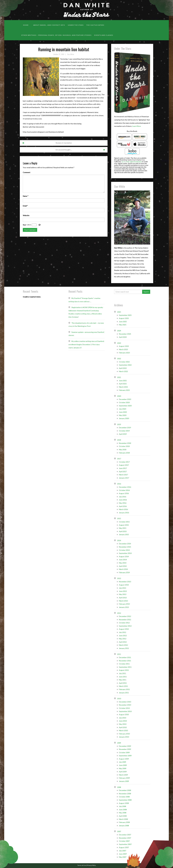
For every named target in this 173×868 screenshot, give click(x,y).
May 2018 (123, 450)
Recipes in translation (64, 143)
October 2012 (124, 623)
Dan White (71, 54)
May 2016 (123, 503)
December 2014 (125, 544)
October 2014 (124, 550)
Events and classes (104, 35)
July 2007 (122, 851)
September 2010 (125, 711)
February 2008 (124, 822)
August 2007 (124, 847)
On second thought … (64, 150)
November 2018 (125, 443)
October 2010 (124, 708)
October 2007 (124, 841)
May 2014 (123, 563)
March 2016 (123, 509)
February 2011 (124, 689)
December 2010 (125, 702)
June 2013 (123, 591)
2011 (119, 654)
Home (26, 25)
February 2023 (124, 353)
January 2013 (124, 607)
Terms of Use (82, 865)
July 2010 (122, 718)
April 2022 (123, 368)
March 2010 (123, 730)
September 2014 (125, 553)
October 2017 (124, 462)
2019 (119, 424)
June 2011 (123, 677)
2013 (119, 578)
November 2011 (125, 661)
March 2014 (123, 569)
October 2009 (124, 752)
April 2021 (123, 384)
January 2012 (124, 648)
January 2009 (124, 781)
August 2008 (124, 803)
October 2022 (124, 362)
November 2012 (125, 620)
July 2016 (122, 497)
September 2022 (125, 365)
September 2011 (125, 667)
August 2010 (124, 714)
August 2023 (124, 346)
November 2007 (125, 838)
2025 (119, 312)
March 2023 (123, 349)
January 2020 (124, 418)
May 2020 (123, 415)
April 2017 (123, 471)
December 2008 (125, 790)
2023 (119, 343)
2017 (119, 459)
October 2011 (124, 664)
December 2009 (125, 746)
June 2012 (123, 636)
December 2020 (125, 399)
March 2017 (123, 475)
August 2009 (124, 759)
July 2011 (122, 673)
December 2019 (125, 428)
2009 (119, 743)
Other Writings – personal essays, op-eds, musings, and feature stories (56, 35)
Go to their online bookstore (132, 162)
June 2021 (123, 381)
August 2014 (124, 556)
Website (26, 215)
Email (25, 206)
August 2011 (124, 670)
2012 (119, 613)
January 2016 (124, 513)
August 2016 (124, 493)
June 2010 (123, 721)
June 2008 (123, 810)
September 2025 (125, 315)
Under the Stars (76, 25)
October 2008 (124, 797)
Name (26, 196)
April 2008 (123, 816)
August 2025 (124, 318)
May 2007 (123, 857)
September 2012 (125, 626)
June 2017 (123, 468)
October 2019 (124, 431)
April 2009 (123, 772)
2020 (119, 396)
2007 (119, 831)
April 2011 (123, 683)
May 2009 (123, 768)
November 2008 (125, 794)
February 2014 (124, 572)
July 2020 (122, 409)
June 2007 (123, 854)
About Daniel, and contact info (49, 25)
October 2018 (124, 446)
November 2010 (125, 705)
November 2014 (125, 547)
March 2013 (123, 601)
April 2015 (123, 531)
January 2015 (124, 534)
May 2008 (123, 813)
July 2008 (122, 806)
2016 (119, 484)
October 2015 (124, 522)
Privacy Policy (91, 865)
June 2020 (123, 412)
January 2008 (124, 826)
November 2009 (125, 749)
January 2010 (124, 737)
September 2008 (125, 800)
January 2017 (124, 478)
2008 (119, 787)
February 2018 (124, 453)
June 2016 (123, 500)
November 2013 (125, 582)
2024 (119, 331)
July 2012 (122, 632)
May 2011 (123, 680)
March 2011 (123, 686)
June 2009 (123, 765)
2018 (119, 440)
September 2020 (125, 406)
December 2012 (125, 616)
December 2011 (125, 657)
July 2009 (122, 762)
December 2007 (125, 835)
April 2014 (123, 566)
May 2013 (123, 594)
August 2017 (124, 465)
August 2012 (124, 629)
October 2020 (124, 402)
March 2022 (123, 371)
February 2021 (124, 390)
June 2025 (123, 322)
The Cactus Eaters (95, 25)
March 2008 (123, 819)
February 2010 (124, 734)
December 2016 (125, 487)
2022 (119, 359)
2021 (119, 377)
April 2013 (123, 598)
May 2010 (123, 724)
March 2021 (123, 387)
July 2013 (122, 588)
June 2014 (123, 560)
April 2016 (123, 506)
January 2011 (124, 693)
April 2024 (123, 337)
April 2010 (123, 727)
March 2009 (123, 775)
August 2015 (124, 525)
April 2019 (123, 434)
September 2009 (125, 756)
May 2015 (123, 528)
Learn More (137, 126)
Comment (27, 172)
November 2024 (125, 334)
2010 (119, 698)
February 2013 (124, 604)
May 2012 (123, 639)
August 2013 (124, 585)
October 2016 (124, 490)
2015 (119, 518)
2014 (119, 540)
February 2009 (124, 778)
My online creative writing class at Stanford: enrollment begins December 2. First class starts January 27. (86, 344)
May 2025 (123, 325)
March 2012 (123, 645)
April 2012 (123, 642)
